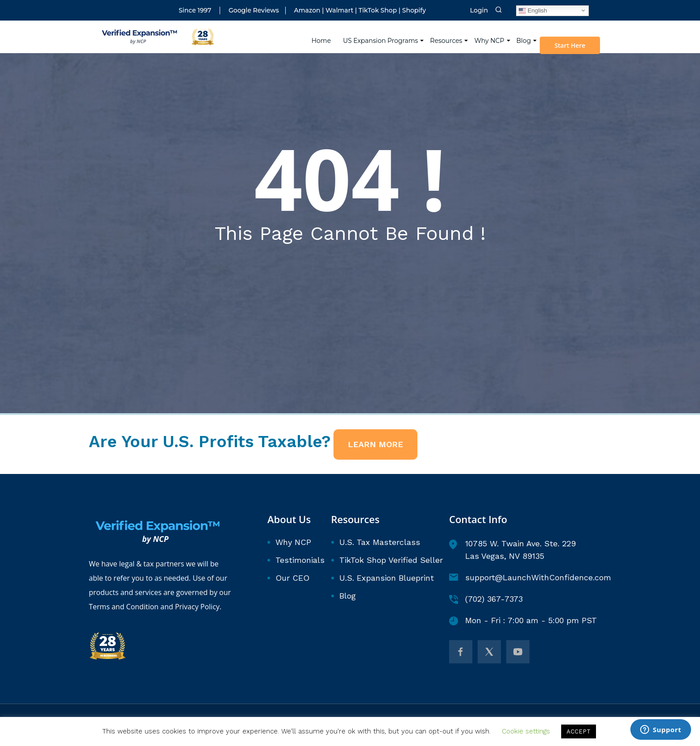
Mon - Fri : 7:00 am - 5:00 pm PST (523, 620)
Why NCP (491, 36)
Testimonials (300, 560)
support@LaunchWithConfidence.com (530, 577)
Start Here (573, 40)
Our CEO (292, 578)
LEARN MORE (375, 444)
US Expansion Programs (382, 36)
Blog (525, 36)
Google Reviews (254, 10)
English (533, 10)
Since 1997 (195, 10)
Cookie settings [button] (526, 731)
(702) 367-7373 (486, 599)
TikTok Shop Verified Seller (391, 560)
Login (479, 10)
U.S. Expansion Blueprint (387, 578)
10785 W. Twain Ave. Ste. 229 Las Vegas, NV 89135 (512, 550)
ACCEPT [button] (579, 731)
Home (323, 36)
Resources (448, 36)
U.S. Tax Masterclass (380, 542)
